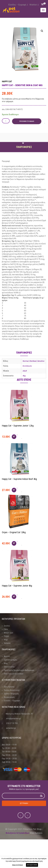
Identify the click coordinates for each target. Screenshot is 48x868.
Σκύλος (7, 626)
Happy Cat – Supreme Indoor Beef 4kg (19, 479)
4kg (24, 376)
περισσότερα (17, 865)
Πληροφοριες (24, 147)
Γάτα (6, 629)
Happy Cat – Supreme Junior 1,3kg (18, 426)
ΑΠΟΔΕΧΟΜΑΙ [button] (32, 865)
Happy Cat (7, 81)
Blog (6, 663)
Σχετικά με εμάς (10, 660)
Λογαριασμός (9, 697)
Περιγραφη (24, 141)
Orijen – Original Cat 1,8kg (14, 532)
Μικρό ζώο (8, 633)
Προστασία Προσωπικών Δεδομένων (19, 670)
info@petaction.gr (13, 719)
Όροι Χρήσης (9, 687)
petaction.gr (11, 728)
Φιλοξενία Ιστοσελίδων (17, 833)
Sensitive (41, 361)
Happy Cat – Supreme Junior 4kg (17, 586)
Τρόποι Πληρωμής (11, 694)
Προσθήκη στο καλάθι (27, 121)
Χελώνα (7, 643)
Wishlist (33, 5)
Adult (25, 371)
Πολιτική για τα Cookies (14, 674)
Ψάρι (6, 640)
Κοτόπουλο (27, 366)
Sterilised (33, 361)
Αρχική (7, 656)
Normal (25, 361)
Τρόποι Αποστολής (12, 690)
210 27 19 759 (12, 723)
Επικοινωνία (9, 667)
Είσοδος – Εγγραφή (17, 5)
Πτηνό (6, 636)
